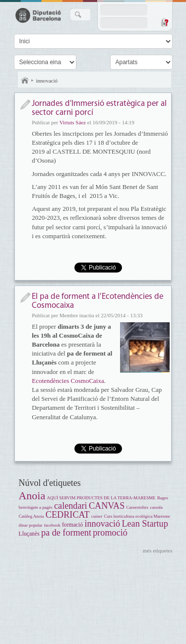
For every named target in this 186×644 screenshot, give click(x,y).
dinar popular (31, 525)
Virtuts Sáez (73, 122)
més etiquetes (158, 551)
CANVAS (107, 506)
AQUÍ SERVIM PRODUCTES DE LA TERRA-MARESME (101, 498)
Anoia (32, 496)
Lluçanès (29, 534)
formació (72, 525)
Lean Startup (145, 524)
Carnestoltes (137, 507)
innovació (47, 81)
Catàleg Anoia (31, 516)
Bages (163, 498)
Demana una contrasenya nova (164, 22)
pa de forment (66, 533)
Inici (25, 81)
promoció (110, 533)
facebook (52, 525)
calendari (71, 506)
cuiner (97, 516)
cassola (156, 507)
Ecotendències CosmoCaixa (68, 381)
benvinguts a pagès (36, 507)
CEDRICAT (68, 515)
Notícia (25, 105)
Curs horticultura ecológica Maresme (137, 516)
